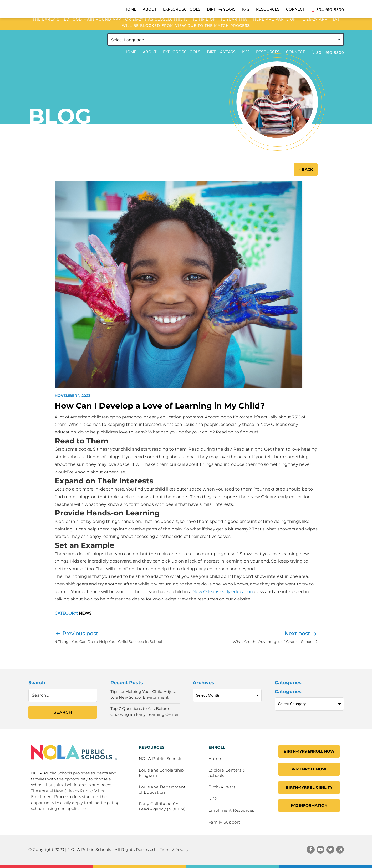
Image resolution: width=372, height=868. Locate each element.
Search (37, 683)
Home (130, 53)
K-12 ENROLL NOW (309, 769)
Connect (295, 53)
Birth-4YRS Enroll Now (309, 751)
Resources (268, 53)
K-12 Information (309, 805)
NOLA (67, 45)
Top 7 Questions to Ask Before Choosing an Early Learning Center (145, 712)
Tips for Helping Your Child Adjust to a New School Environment (143, 695)
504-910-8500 (328, 53)
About (150, 53)
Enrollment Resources (231, 810)
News (85, 613)
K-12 (246, 53)
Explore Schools (182, 53)
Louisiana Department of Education (162, 790)
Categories (288, 692)
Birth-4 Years (221, 53)
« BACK (306, 169)
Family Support (224, 822)
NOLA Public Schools (161, 759)
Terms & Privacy (175, 850)
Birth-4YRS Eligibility (309, 787)
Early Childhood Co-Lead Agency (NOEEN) (162, 806)
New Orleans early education (223, 592)
